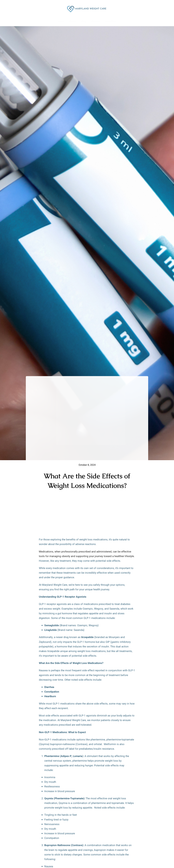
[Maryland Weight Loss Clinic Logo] (87, 5)
